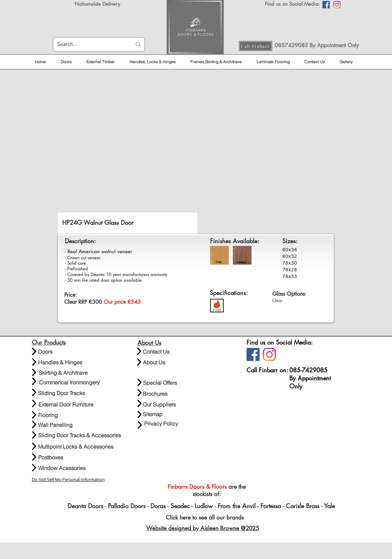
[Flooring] (49, 415)
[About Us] (159, 362)
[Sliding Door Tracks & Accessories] (80, 435)
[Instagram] (337, 5)
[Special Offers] (160, 383)
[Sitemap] (153, 414)
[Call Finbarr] (256, 46)
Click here (177, 518)
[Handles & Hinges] (60, 362)
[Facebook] (326, 5)
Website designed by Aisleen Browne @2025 (203, 528)
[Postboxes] (51, 457)
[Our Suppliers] (159, 405)
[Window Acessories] (62, 468)
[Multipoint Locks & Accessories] (76, 447)
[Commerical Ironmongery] (69, 383)
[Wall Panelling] (67, 425)
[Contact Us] (159, 352)
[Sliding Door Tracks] (62, 393)
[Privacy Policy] (161, 424)
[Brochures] (155, 394)
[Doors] (54, 352)
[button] (196, 159)
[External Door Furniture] (66, 405)
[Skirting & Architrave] (63, 373)
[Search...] (89, 44)
